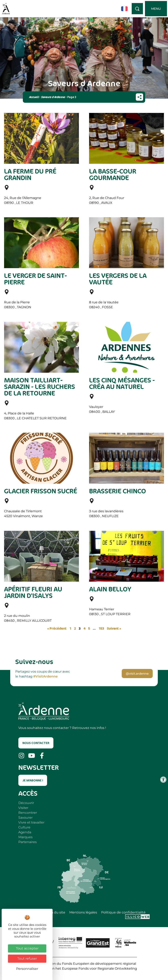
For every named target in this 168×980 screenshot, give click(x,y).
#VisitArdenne (45, 676)
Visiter (23, 808)
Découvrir (26, 803)
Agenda (25, 832)
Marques (25, 837)
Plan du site (56, 912)
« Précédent (57, 628)
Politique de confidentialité (123, 912)
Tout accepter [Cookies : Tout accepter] (27, 948)
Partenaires (28, 842)
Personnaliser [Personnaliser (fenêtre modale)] (27, 969)
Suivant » (114, 628)
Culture (24, 827)
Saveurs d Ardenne (53, 97)
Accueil (34, 97)
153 (101, 628)
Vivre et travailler (31, 822)
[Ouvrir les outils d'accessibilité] (163, 780)
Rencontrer (28, 813)
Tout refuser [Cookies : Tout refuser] (27, 959)
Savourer (25, 818)
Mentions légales (83, 912)
